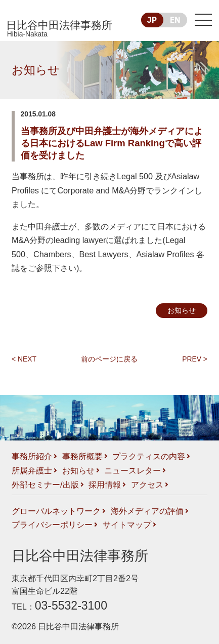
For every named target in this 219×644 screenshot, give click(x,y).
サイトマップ (127, 525)
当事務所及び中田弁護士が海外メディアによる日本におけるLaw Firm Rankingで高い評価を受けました (112, 143)
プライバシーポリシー (52, 525)
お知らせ (36, 70)
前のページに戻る (109, 359)
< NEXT (24, 359)
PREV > (195, 359)
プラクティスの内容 (149, 456)
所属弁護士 (32, 470)
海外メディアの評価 (147, 511)
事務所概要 (82, 456)
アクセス (147, 485)
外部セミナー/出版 (45, 485)
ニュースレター (133, 470)
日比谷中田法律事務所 (61, 29)
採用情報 (105, 485)
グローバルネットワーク (56, 511)
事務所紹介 (32, 456)
